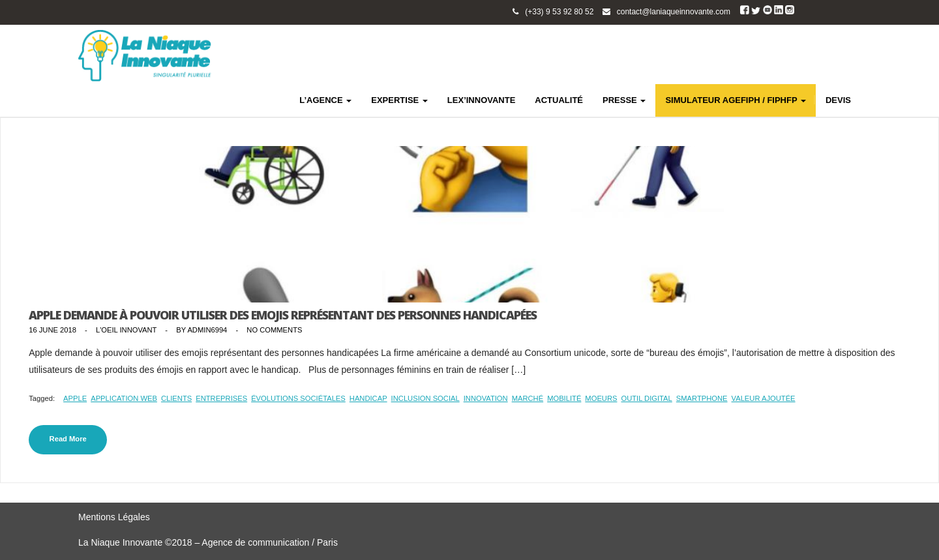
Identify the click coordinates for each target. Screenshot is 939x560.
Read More (68, 439)
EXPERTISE (399, 100)
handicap (368, 398)
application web (124, 398)
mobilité (564, 398)
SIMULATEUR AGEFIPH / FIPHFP (736, 100)
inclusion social (425, 398)
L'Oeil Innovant (126, 330)
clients (176, 398)
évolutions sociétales (298, 398)
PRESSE (624, 100)
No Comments (274, 330)
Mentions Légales (114, 517)
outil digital (646, 398)
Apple (75, 398)
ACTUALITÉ (559, 100)
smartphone (702, 398)
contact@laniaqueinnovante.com (674, 12)
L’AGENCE (325, 100)
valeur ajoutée (764, 398)
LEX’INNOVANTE (482, 100)
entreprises (221, 398)
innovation (486, 398)
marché (528, 398)
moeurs (601, 398)
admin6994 (207, 330)
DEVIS (838, 100)
